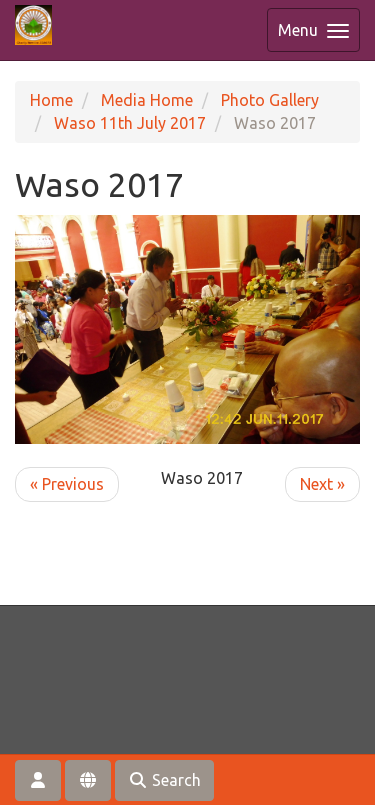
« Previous (67, 484)
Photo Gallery (270, 100)
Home (51, 100)
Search (164, 780)
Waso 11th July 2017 (130, 123)
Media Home (147, 100)
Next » (322, 484)
